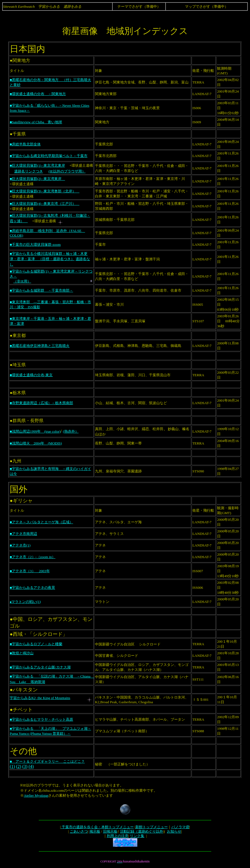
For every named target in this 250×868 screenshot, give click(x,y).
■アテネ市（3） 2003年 (30, 571)
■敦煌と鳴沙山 (22, 653)
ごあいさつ (79, 831)
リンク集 (137, 836)
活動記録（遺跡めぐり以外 (141, 831)
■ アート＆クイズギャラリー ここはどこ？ (47, 761)
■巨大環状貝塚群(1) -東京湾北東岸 (37, 165)
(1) (12, 766)
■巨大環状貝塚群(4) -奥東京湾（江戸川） (45, 204)
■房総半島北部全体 (25, 144)
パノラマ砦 (180, 827)
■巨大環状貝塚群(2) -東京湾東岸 (37, 179)
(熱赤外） (71, 431)
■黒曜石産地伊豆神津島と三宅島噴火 (40, 346)
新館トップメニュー (152, 827)
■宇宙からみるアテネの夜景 (32, 588)
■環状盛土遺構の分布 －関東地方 (38, 94)
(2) (19, 766)
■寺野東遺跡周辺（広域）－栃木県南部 (41, 403)
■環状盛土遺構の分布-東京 (31, 375)
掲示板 (95, 831)
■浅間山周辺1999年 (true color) (35, 431)
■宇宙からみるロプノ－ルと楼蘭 (36, 644)
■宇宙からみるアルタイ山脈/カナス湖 (40, 667)
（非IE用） (22, 281)
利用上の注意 (118, 836)
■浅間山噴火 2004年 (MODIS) (36, 443)
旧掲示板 (110, 831)
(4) (31, 766)
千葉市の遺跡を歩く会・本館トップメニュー (97, 827)
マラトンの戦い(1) (25, 602)
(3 (24, 766)
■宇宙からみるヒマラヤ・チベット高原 (41, 719)
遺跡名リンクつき (29, 171)
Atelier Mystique (36, 795)
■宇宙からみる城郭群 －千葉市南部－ (41, 290)
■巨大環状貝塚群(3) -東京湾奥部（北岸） (45, 191)
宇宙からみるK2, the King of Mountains (40, 698)
